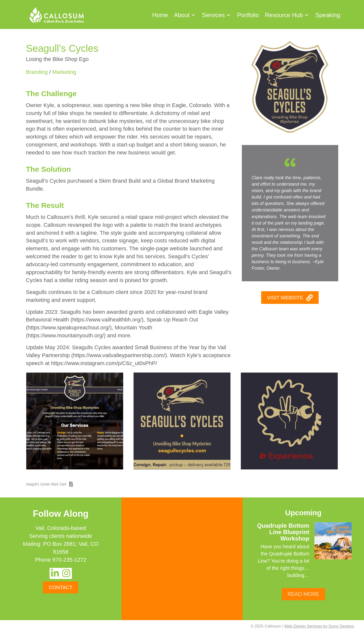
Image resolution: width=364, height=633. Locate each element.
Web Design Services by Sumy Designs (319, 626)
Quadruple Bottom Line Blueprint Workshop (283, 532)
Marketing (64, 72)
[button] (193, 15)
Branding (37, 72)
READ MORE (303, 594)
